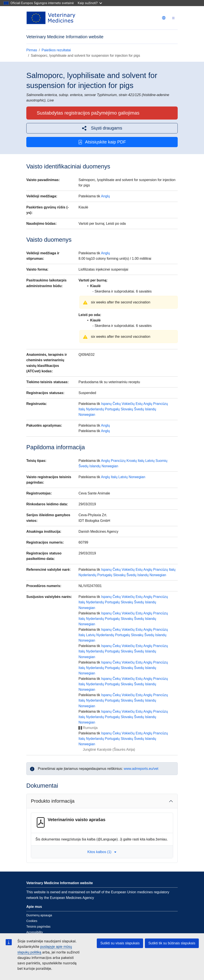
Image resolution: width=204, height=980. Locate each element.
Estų (139, 404)
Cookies (32, 921)
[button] (102, 128)
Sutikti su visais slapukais (120, 943)
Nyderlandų (95, 409)
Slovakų (127, 409)
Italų (82, 409)
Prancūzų (161, 404)
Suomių (161, 461)
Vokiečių (128, 404)
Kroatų (132, 461)
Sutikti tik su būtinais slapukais (172, 943)
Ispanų (106, 404)
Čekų (117, 404)
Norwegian (87, 415)
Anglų (105, 196)
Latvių (150, 461)
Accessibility (35, 932)
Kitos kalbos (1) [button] (102, 852)
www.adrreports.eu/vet (141, 769)
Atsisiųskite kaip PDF (102, 142)
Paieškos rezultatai (56, 50)
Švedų (139, 409)
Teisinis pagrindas (38, 927)
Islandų (150, 409)
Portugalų (112, 409)
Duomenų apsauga (39, 915)
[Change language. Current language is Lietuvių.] (164, 18)
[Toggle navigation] (173, 18)
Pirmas (32, 50)
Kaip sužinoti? (90, 3)
